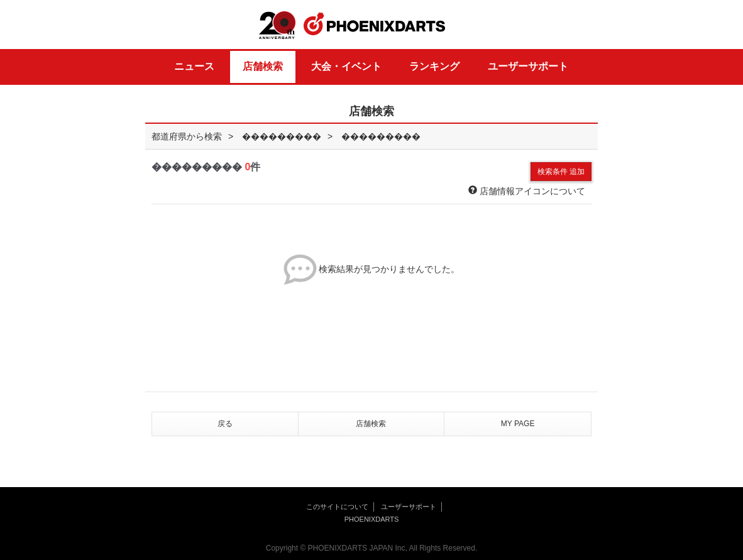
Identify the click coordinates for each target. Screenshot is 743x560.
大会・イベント (346, 66)
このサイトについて (337, 507)
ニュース (194, 66)
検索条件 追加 (561, 172)
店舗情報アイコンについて (527, 191)
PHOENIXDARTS (375, 25)
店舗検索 (263, 66)
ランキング (434, 66)
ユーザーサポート (528, 66)
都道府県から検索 (187, 136)
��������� (282, 136)
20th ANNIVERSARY (277, 25)
